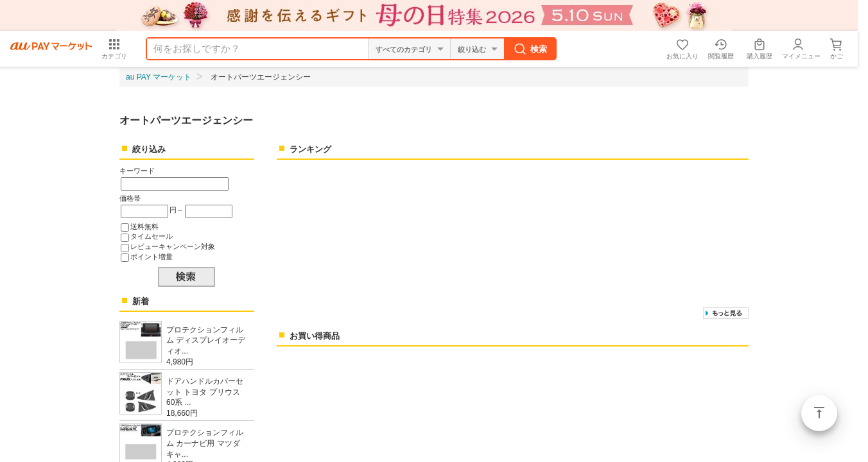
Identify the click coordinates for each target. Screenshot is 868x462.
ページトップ (819, 413)
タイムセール (152, 236)
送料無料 (144, 227)
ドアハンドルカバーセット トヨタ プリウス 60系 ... (205, 392)
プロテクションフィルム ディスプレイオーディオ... (206, 341)
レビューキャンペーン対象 (173, 246)
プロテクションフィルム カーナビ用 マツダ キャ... (205, 443)
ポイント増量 (152, 257)
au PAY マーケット (159, 77)
